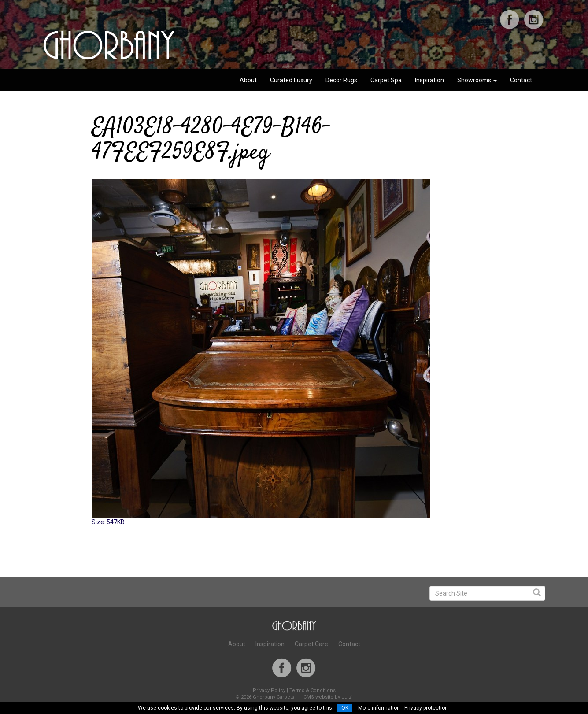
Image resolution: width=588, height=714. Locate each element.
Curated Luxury (291, 80)
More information (379, 708)
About (248, 80)
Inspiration (429, 80)
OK (345, 708)
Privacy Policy (269, 690)
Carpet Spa (386, 80)
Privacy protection (426, 708)
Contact (521, 80)
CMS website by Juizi (328, 697)
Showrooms (477, 80)
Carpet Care (311, 644)
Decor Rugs (341, 80)
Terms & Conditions (312, 690)
